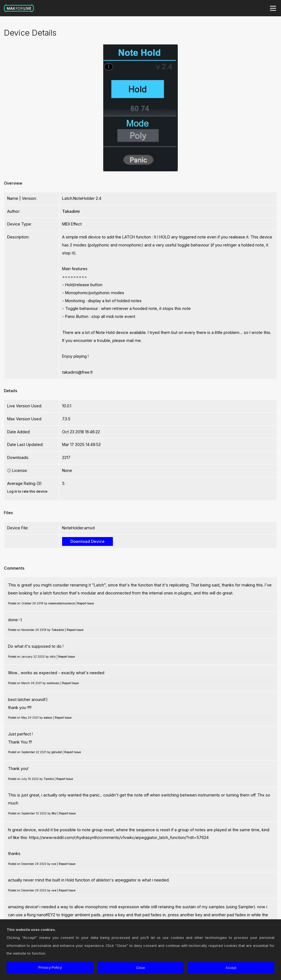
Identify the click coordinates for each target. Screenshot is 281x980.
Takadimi (71, 211)
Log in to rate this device (27, 491)
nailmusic (53, 683)
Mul (54, 813)
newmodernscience (62, 603)
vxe (54, 864)
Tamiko (49, 779)
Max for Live (19, 8)
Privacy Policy (50, 967)
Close (141, 968)
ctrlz (53, 657)
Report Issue (86, 603)
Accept (231, 968)
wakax (48, 718)
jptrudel (57, 752)
